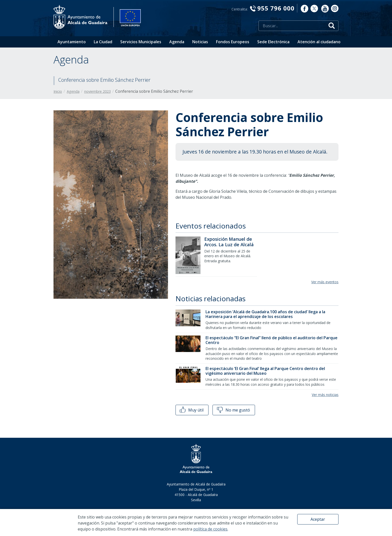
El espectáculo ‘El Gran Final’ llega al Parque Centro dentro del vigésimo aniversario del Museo (265, 371)
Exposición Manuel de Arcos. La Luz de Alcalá (229, 242)
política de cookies (210, 529)
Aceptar (318, 519)
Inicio (58, 91)
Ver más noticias (325, 395)
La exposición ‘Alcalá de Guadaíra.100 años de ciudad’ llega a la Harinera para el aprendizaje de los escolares (265, 314)
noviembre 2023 (97, 91)
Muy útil (191, 410)
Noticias (200, 42)
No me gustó (233, 410)
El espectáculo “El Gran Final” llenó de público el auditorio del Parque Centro (271, 340)
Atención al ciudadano (319, 42)
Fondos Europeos (233, 42)
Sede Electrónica (273, 42)
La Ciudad (103, 42)
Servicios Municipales (141, 42)
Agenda (177, 42)
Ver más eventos (325, 282)
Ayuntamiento (72, 42)
